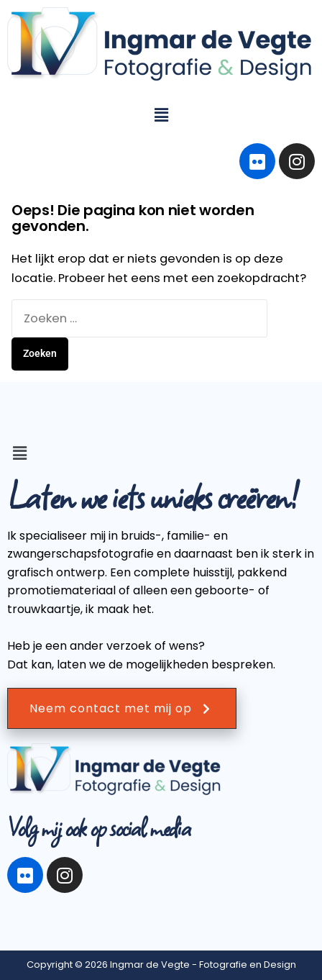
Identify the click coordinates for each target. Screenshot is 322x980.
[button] (161, 115)
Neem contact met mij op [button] (122, 708)
